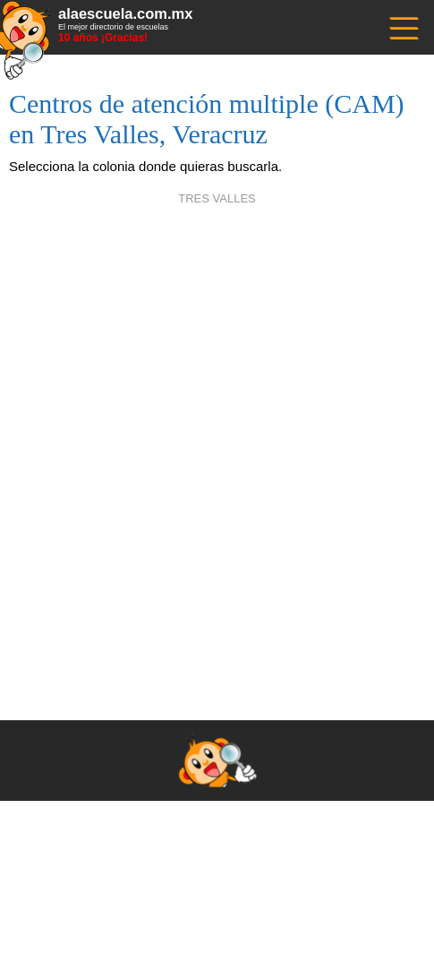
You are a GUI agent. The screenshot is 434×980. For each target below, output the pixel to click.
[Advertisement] (217, 440)
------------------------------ (403, 26)
